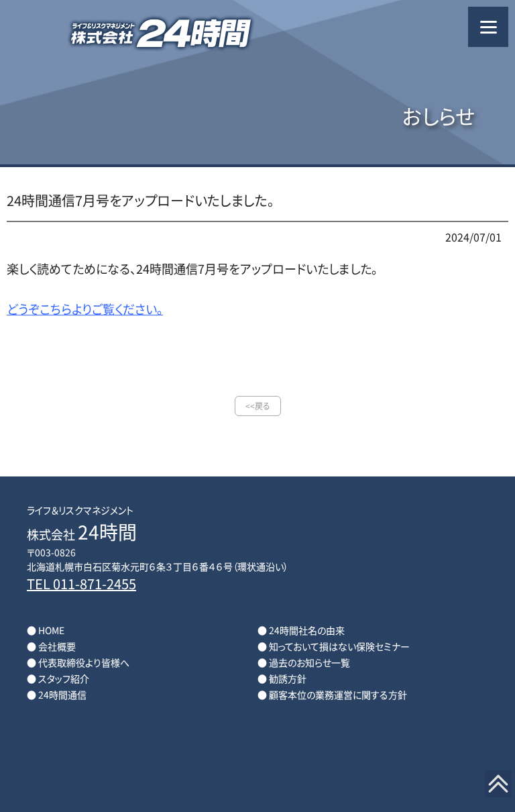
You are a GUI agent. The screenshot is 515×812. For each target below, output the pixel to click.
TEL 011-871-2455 (81, 583)
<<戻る (258, 406)
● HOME (46, 630)
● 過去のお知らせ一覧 (304, 662)
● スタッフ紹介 (58, 678)
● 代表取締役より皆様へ (78, 662)
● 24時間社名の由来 (301, 630)
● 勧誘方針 (282, 678)
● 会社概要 (51, 646)
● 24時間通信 (57, 695)
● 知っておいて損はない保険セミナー (334, 646)
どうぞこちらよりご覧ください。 (85, 309)
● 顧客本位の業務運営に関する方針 (332, 695)
